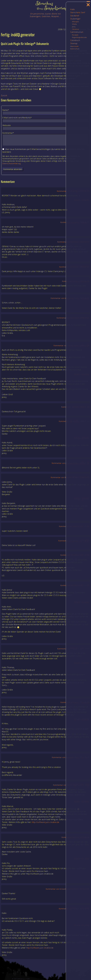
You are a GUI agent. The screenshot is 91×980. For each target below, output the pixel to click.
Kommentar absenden (13, 169)
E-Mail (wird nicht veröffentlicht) (17, 118)
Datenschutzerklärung (12, 163)
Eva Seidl (74, 318)
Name (7, 110)
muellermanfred (71, 298)
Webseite (7, 125)
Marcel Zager (72, 785)
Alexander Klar (72, 757)
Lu (77, 281)
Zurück (4, 95)
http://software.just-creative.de (45, 822)
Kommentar (8, 133)
